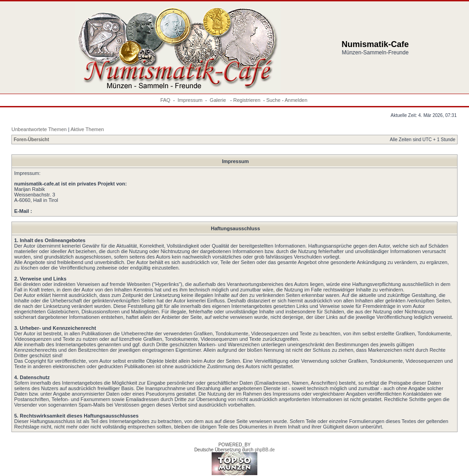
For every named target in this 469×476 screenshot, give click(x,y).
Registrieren (247, 100)
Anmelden (296, 100)
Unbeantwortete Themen (39, 129)
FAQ (165, 100)
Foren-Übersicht (31, 140)
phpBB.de (265, 450)
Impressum (190, 100)
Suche (273, 100)
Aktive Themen (87, 129)
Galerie (219, 100)
